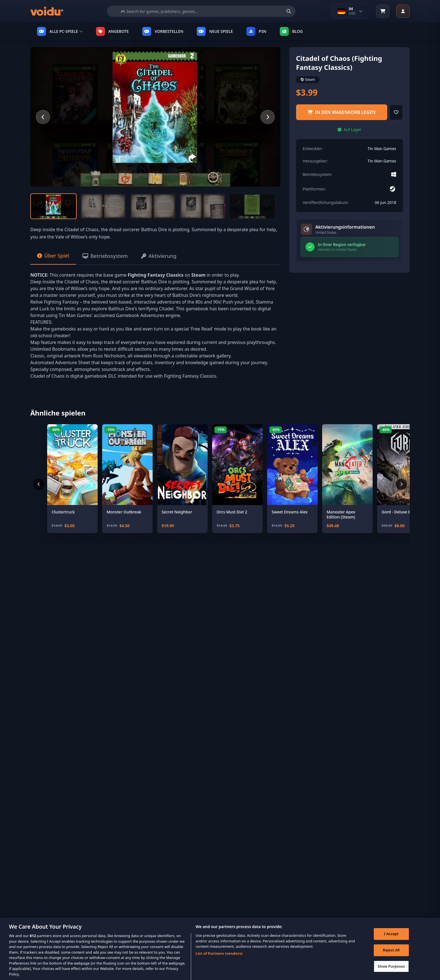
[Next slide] (268, 117)
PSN (256, 31)
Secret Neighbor (177, 512)
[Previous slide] (43, 117)
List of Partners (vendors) (219, 959)
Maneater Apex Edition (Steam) (341, 514)
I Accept (391, 939)
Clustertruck (63, 512)
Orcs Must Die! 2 (232, 512)
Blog (291, 31)
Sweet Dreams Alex (290, 512)
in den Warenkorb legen (342, 112)
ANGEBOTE (112, 31)
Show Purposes (391, 971)
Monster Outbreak (124, 512)
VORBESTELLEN (163, 31)
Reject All (391, 955)
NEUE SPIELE (215, 31)
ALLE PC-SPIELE (60, 31)
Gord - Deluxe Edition (401, 512)
